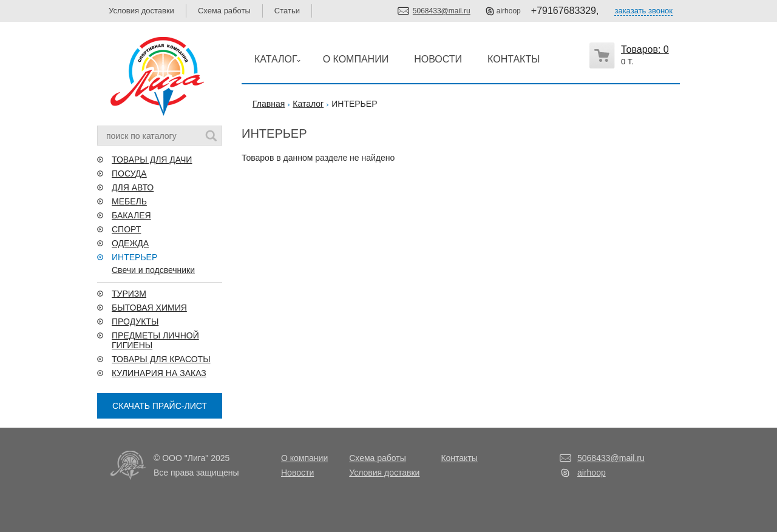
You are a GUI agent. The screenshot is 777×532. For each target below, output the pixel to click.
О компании (304, 458)
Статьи (287, 11)
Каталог (308, 104)
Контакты (459, 458)
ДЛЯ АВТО (133, 187)
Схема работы (224, 11)
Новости (297, 473)
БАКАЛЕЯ (131, 215)
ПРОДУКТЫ (135, 322)
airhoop (509, 11)
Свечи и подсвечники (153, 270)
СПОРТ (126, 229)
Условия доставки (141, 11)
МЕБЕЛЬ (129, 201)
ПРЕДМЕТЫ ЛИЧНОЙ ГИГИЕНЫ (155, 340)
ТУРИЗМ (129, 294)
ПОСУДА (129, 173)
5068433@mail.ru (442, 11)
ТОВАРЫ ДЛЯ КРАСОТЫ (161, 359)
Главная (269, 104)
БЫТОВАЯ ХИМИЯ (149, 308)
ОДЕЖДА (130, 243)
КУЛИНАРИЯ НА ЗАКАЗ (159, 373)
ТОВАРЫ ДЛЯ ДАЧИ (152, 160)
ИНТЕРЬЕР (134, 257)
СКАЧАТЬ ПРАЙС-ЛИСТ (160, 406)
